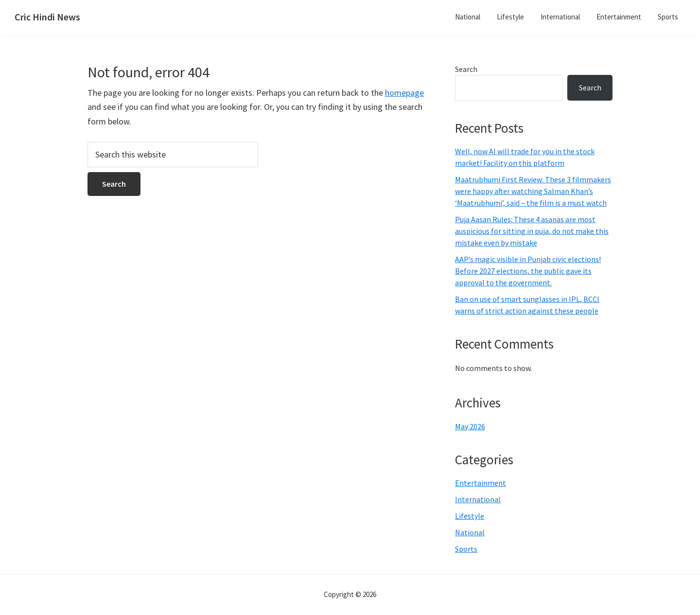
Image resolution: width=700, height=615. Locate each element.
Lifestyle (470, 516)
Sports (466, 549)
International (478, 499)
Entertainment (481, 483)
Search (466, 69)
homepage (404, 93)
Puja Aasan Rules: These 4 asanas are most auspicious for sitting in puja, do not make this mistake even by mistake (532, 231)
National (470, 532)
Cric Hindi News (47, 17)
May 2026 (470, 426)
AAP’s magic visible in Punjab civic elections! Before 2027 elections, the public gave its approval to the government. (528, 271)
